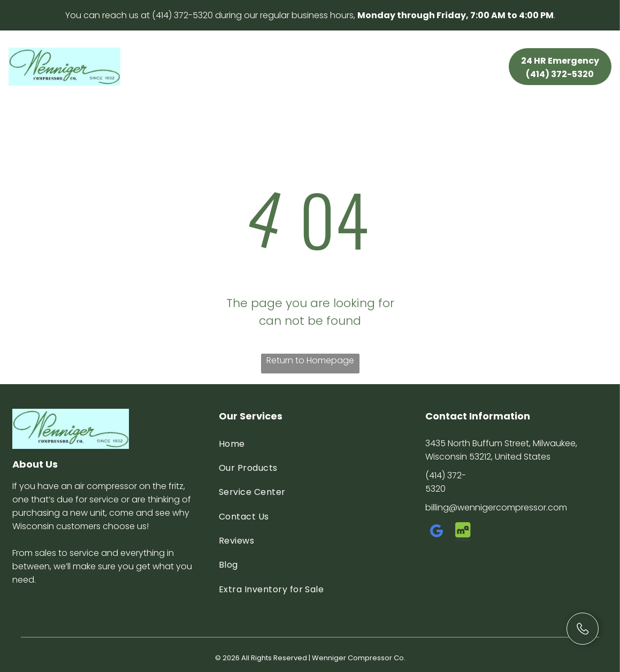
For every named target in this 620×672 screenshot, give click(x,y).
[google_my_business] (437, 533)
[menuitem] (164, 57)
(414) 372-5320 (182, 15)
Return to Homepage (310, 360)
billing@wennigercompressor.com (496, 507)
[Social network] (463, 533)
